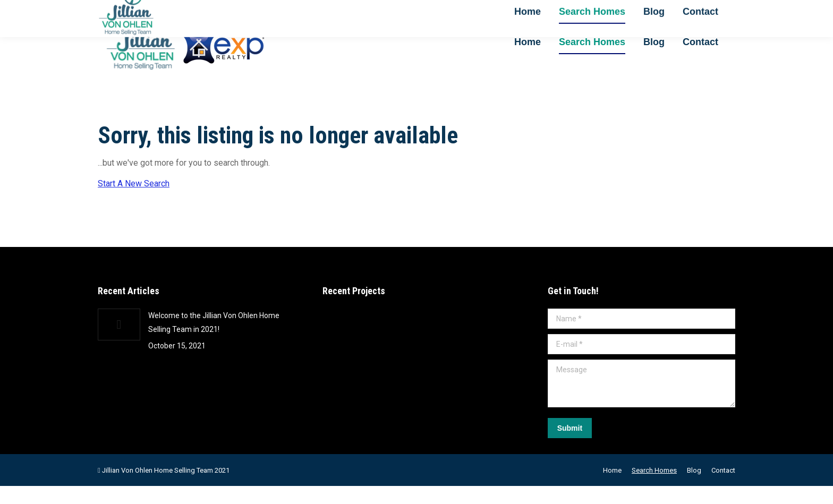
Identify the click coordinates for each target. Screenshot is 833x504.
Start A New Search (134, 202)
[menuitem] (528, 60)
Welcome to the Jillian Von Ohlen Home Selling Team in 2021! (214, 340)
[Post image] (119, 343)
